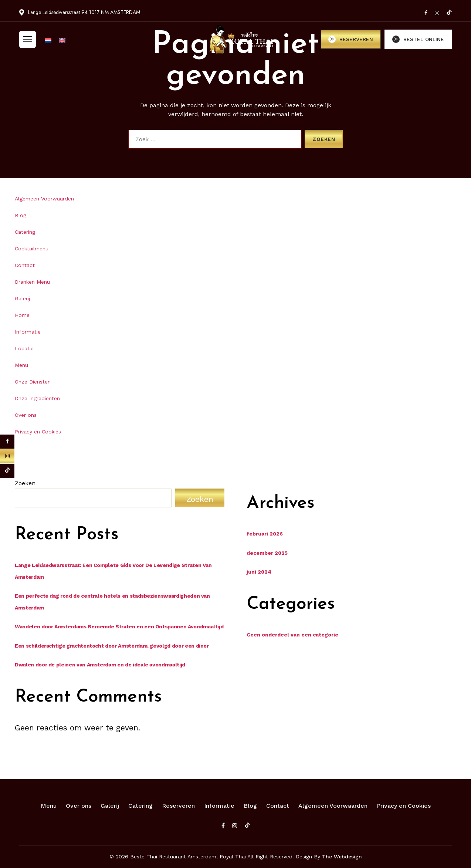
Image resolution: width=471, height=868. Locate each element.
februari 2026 (265, 534)
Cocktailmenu (32, 249)
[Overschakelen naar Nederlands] (48, 43)
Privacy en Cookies (38, 432)
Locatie (24, 348)
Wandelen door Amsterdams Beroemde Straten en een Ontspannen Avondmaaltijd (119, 626)
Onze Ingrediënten (37, 398)
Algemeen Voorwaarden (44, 199)
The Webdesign (342, 857)
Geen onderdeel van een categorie (292, 635)
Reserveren (178, 806)
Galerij (22, 298)
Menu (21, 365)
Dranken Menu (32, 282)
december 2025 (267, 553)
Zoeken (25, 483)
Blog (21, 215)
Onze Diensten (33, 382)
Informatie (28, 332)
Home (22, 315)
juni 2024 (259, 572)
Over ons (26, 415)
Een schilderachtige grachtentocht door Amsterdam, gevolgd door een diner (112, 646)
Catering (25, 232)
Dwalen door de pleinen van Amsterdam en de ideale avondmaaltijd (100, 665)
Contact (25, 265)
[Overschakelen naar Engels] (62, 43)
